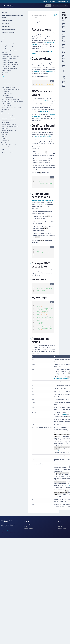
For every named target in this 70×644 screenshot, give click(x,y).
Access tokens (7, 77)
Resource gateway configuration (10, 50)
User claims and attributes (9, 67)
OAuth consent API (7, 106)
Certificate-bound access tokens (64, 40)
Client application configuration (10, 46)
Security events (6, 141)
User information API (7, 104)
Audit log (4, 137)
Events (4, 36)
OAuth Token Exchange (8, 110)
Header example (64, 71)
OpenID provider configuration (9, 69)
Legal (59, 531)
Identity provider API (7, 54)
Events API (5, 139)
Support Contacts (29, 538)
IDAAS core (4, 12)
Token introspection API (9, 85)
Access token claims (64, 85)
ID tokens (5, 79)
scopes (65, 424)
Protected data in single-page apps (11, 56)
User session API (5, 147)
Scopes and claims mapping (8, 30)
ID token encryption (7, 71)
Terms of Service (62, 538)
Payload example (64, 77)
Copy (52, 87)
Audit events (5, 135)
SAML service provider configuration (11, 126)
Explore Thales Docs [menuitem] (62, 2)
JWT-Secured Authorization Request (11, 89)
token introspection (46, 117)
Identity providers (6, 48)
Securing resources (6, 42)
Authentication (6, 23)
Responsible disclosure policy (9, 130)
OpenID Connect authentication (10, 62)
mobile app (41, 75)
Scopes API (5, 52)
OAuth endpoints (6, 91)
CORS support (5, 122)
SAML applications (6, 112)
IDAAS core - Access (7, 39)
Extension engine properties (9, 124)
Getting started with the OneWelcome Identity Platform (13, 16)
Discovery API (5, 95)
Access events (5, 132)
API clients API (6, 128)
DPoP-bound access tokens (62, 388)
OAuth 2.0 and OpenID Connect (9, 58)
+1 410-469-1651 (5, 539)
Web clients (6, 73)
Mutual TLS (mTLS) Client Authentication (12, 100)
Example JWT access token (64, 63)
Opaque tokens (64, 23)
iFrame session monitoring (9, 87)
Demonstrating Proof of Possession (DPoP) (12, 108)
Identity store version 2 (8, 153)
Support (27, 531)
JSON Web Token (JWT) (42, 106)
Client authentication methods (8, 44)
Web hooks (5, 143)
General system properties (8, 116)
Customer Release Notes (29, 535)
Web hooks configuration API (9, 145)
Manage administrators (7, 20)
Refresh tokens (7, 81)
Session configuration (7, 120)
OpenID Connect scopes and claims (11, 65)
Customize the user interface (9, 33)
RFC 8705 (34, 146)
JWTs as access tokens (64, 30)
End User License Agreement (62, 535)
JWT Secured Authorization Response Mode (12, 102)
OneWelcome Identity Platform (49, 2)
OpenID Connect (6, 60)
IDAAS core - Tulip (7, 150)
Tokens (5, 75)
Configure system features (8, 118)
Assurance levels (6, 27)
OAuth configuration (7, 93)
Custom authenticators (7, 114)
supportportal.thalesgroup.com (8, 541)
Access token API (7, 83)
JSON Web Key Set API (7, 97)
